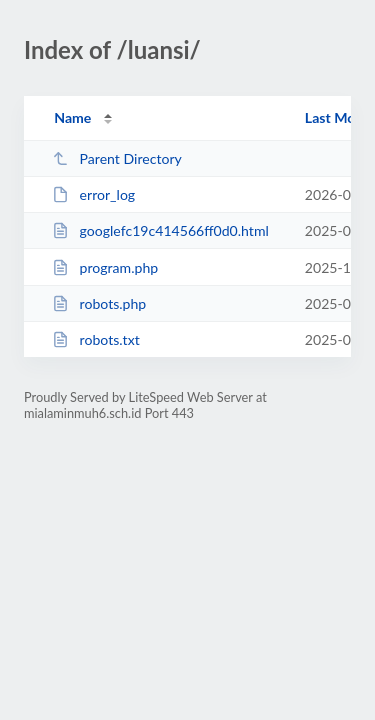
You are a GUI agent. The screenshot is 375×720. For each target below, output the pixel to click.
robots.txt (96, 339)
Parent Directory (117, 158)
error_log (93, 194)
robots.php (99, 303)
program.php (105, 267)
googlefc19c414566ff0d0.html (160, 230)
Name (72, 117)
